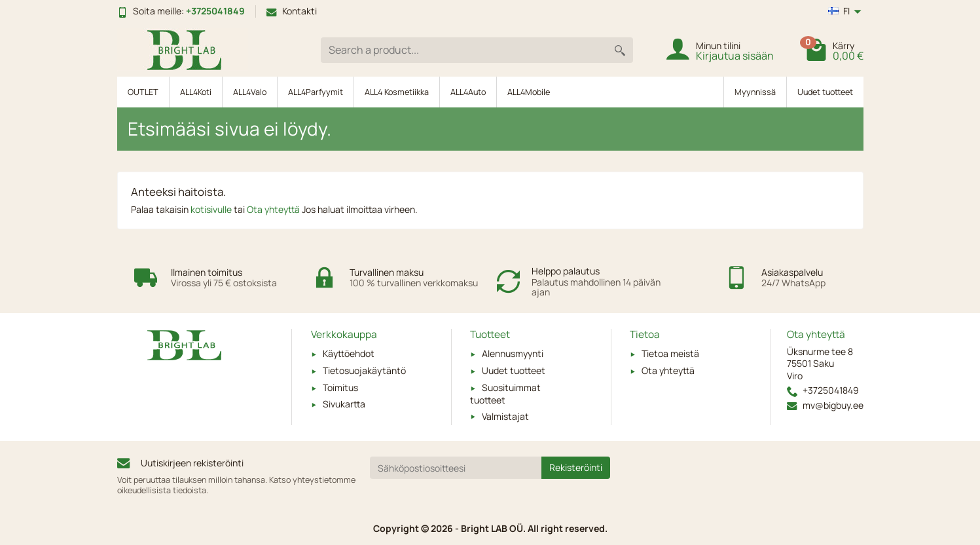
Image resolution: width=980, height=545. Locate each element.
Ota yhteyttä (274, 209)
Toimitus (340, 387)
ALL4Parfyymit (316, 92)
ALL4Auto (468, 92)
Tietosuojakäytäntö (364, 370)
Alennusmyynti (513, 353)
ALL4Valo (250, 92)
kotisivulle (212, 209)
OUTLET (143, 92)
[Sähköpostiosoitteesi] (456, 468)
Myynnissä (755, 92)
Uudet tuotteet (825, 92)
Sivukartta (344, 404)
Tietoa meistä (670, 353)
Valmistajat (505, 416)
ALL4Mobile (529, 92)
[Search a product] (464, 50)
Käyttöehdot (349, 353)
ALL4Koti (196, 92)
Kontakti (292, 11)
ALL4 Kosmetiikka (397, 92)
